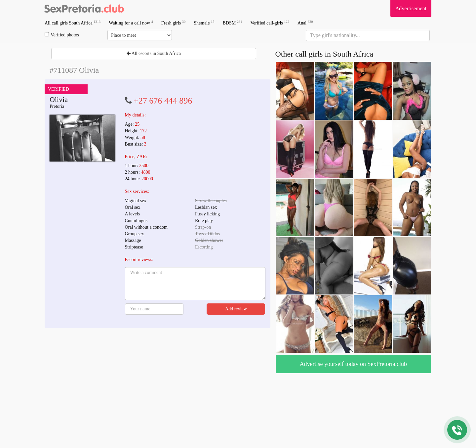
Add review (236, 309)
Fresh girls (174, 23)
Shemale (204, 23)
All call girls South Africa (73, 23)
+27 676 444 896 (163, 101)
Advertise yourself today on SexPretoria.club (353, 364)
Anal (305, 23)
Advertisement (411, 8)
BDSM (232, 23)
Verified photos (62, 35)
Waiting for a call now (131, 23)
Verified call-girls (270, 23)
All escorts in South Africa (154, 53)
